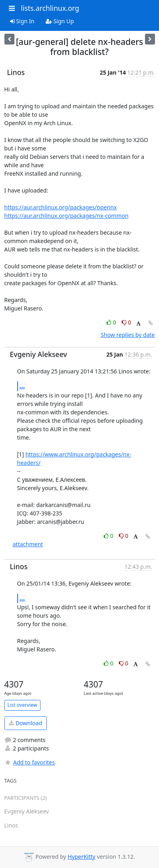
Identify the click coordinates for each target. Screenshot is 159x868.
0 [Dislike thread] (127, 322)
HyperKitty (82, 857)
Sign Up (60, 21)
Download (25, 723)
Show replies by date (128, 335)
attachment (28, 544)
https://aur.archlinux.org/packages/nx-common (66, 216)
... (22, 386)
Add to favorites (30, 762)
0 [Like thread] (112, 322)
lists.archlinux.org (50, 8)
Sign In (22, 21)
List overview (22, 705)
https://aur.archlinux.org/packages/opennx (61, 207)
